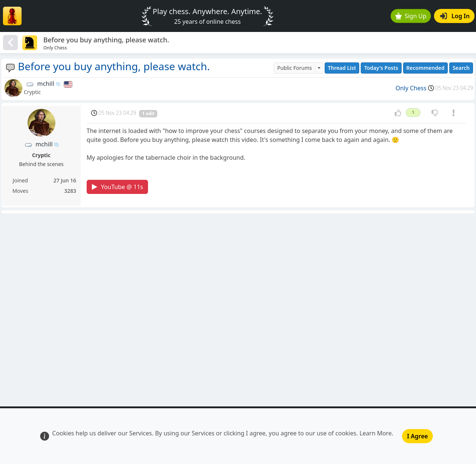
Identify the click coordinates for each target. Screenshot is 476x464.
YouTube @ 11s (117, 187)
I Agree (417, 436)
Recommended (426, 68)
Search (461, 68)
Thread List (342, 68)
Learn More (376, 433)
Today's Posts (381, 68)
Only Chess (411, 88)
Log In (455, 16)
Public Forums (294, 68)
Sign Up (411, 16)
